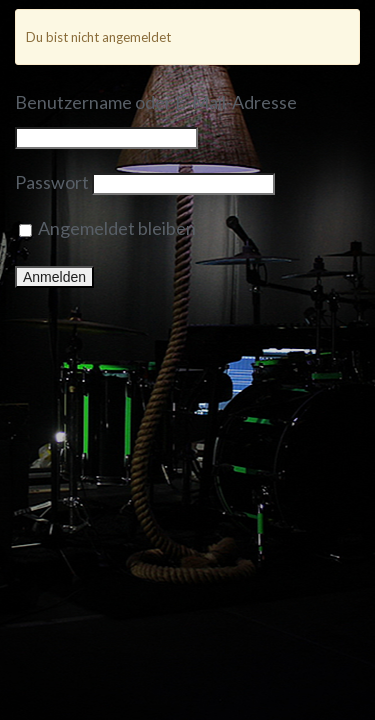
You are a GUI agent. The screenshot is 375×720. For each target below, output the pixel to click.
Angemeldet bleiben (107, 228)
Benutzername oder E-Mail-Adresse (156, 102)
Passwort (52, 182)
